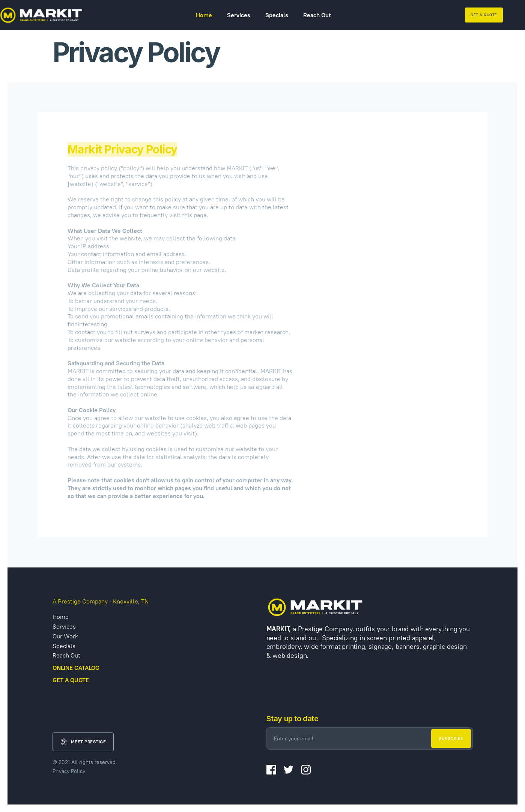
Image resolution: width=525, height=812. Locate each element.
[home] (41, 15)
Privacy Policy (69, 771)
